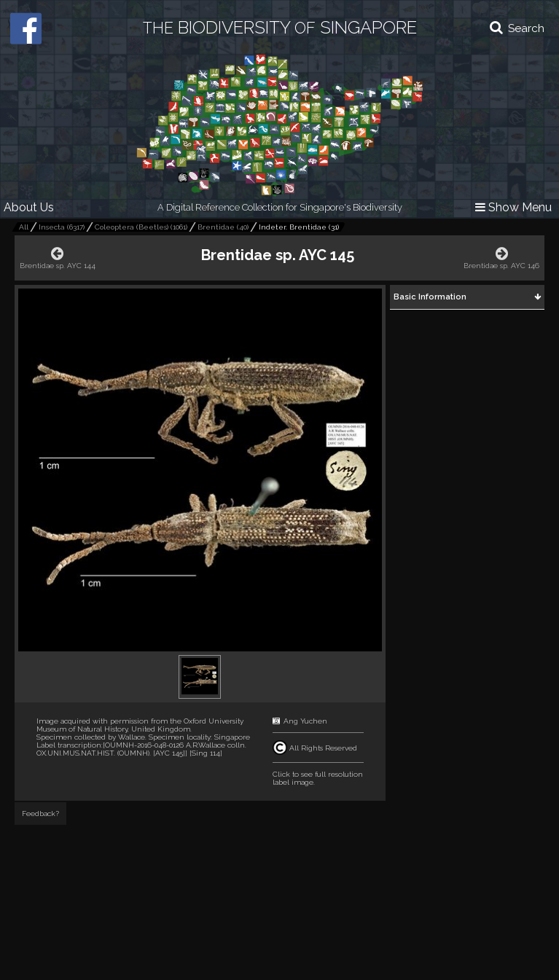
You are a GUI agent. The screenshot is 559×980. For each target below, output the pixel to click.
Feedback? (40, 814)
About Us (29, 207)
